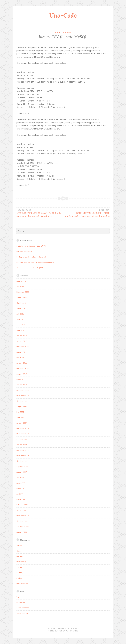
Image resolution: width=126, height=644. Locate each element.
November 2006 (23, 516)
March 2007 (21, 499)
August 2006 (22, 532)
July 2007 (20, 477)
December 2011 (23, 347)
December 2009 (23, 390)
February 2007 (22, 505)
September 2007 (23, 467)
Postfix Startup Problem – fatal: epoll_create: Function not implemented (86, 213)
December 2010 (23, 368)
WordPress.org (22, 613)
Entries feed (21, 602)
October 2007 (22, 461)
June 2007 (20, 483)
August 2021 (22, 308)
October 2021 (22, 303)
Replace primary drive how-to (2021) (30, 268)
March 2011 (21, 357)
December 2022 (23, 292)
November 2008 (23, 434)
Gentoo (20, 551)
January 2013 (22, 336)
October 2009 (22, 401)
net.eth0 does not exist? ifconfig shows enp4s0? (35, 262)
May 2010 (20, 379)
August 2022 (22, 297)
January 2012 (22, 341)
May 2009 (20, 412)
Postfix (19, 567)
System (19, 578)
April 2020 (20, 330)
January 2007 (22, 510)
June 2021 (20, 319)
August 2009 (22, 407)
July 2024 (20, 287)
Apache (19, 545)
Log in (19, 597)
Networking (21, 562)
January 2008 (22, 445)
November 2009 (23, 396)
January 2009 (22, 423)
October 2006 (22, 521)
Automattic (72, 631)
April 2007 (20, 494)
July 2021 (20, 314)
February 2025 (22, 281)
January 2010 (22, 385)
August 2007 (22, 472)
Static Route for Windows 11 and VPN (31, 246)
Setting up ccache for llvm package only (32, 257)
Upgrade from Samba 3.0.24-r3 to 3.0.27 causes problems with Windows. (40, 213)
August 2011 (22, 352)
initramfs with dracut (24, 251)
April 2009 (20, 417)
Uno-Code (63, 15)
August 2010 (22, 374)
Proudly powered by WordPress (63, 628)
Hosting (20, 556)
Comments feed (23, 608)
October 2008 (22, 439)
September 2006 (23, 526)
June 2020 (20, 325)
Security (20, 573)
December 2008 (23, 428)
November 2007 (23, 456)
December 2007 (23, 450)
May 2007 (20, 488)
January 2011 (22, 363)
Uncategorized (63, 32)
